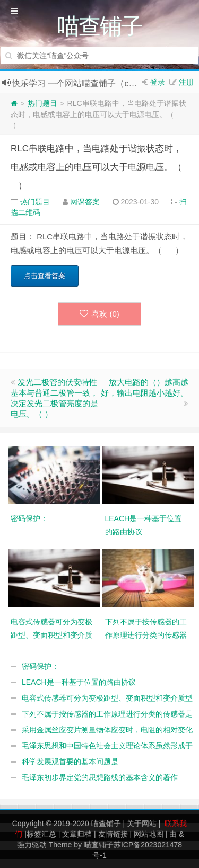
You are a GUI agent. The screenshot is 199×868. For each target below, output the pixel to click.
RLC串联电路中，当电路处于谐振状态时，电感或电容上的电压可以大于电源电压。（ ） (99, 167)
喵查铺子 (106, 824)
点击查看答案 (45, 276)
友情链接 (113, 834)
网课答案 (85, 202)
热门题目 (42, 103)
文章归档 (77, 834)
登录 (158, 82)
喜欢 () (99, 314)
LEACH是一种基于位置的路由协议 (79, 682)
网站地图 (149, 834)
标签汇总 (41, 834)
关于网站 (142, 824)
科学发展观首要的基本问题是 (70, 762)
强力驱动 (32, 845)
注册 (186, 82)
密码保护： (40, 666)
